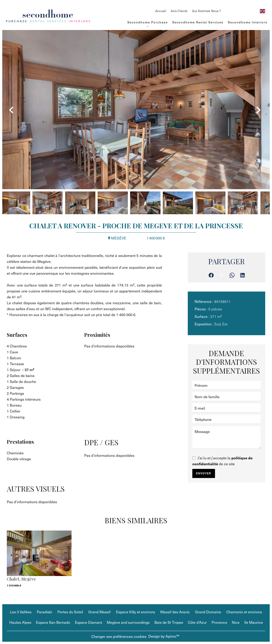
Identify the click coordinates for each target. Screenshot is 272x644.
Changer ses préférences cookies (119, 636)
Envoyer (204, 473)
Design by (164, 636)
